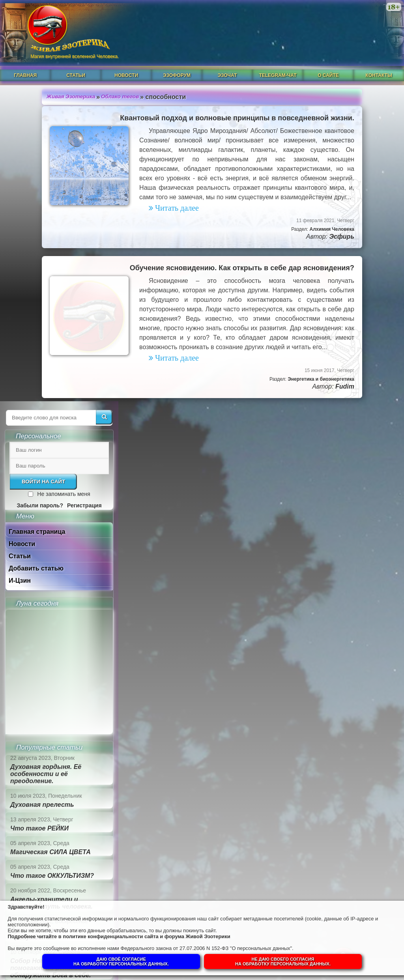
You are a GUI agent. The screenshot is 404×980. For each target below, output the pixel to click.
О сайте (328, 66)
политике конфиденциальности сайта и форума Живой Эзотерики (162, 934)
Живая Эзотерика (36, 86)
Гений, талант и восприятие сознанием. (342, 675)
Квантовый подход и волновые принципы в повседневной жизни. (153, 108)
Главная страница (321, 204)
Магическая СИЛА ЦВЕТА (335, 525)
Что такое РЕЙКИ (324, 501)
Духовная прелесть (327, 477)
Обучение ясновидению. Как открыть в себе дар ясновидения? (158, 277)
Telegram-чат (278, 66)
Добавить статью (321, 241)
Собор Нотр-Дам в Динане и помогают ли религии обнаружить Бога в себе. (340, 641)
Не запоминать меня (348, 166)
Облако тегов (87, 86)
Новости (126, 66)
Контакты (379, 66)
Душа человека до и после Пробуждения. (337, 606)
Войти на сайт (328, 154)
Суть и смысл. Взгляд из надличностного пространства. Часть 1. (335, 792)
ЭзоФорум (177, 66)
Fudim (261, 414)
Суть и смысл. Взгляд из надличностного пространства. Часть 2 (335, 754)
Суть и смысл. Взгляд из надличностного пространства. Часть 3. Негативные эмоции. (335, 713)
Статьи (76, 66)
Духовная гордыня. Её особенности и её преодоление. (330, 446)
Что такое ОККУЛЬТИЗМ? (337, 548)
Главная (25, 66)
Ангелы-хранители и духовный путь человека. (336, 575)
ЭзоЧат (227, 66)
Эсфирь (258, 245)
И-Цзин (304, 253)
